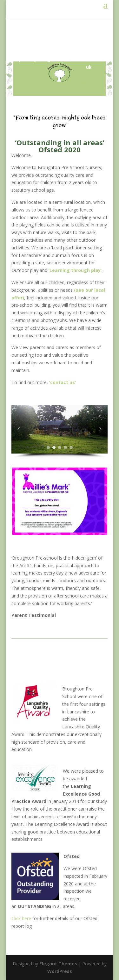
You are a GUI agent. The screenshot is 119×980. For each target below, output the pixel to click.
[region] (60, 431)
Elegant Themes (58, 964)
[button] (19, 429)
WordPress (60, 971)
